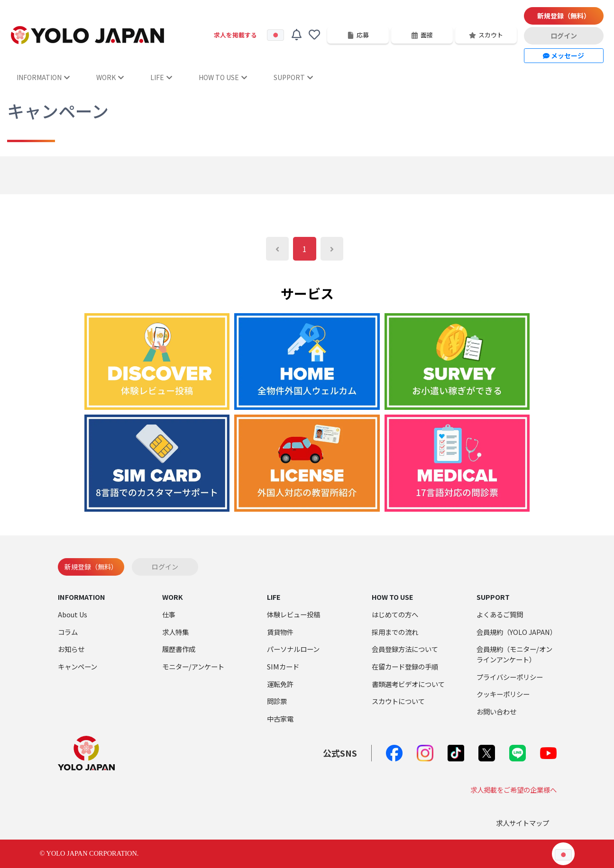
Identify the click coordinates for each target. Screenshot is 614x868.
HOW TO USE (223, 77)
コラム (68, 632)
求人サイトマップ (522, 823)
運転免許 (280, 684)
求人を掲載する (235, 35)
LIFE (161, 77)
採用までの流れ (395, 632)
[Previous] (277, 249)
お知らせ (71, 649)
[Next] (332, 249)
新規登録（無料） (564, 16)
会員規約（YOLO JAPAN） (517, 632)
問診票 (277, 701)
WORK (110, 77)
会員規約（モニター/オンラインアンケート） (514, 654)
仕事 (169, 614)
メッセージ (564, 55)
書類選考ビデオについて (408, 684)
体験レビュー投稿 (293, 614)
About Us (73, 614)
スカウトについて (398, 701)
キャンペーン (78, 666)
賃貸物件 (280, 632)
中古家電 (280, 719)
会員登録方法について (405, 649)
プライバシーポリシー (510, 677)
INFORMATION (43, 77)
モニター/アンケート (193, 666)
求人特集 (175, 632)
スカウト (486, 35)
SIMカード (283, 666)
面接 (422, 35)
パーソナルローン (293, 649)
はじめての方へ (395, 614)
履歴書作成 (179, 649)
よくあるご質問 (500, 614)
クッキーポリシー (503, 694)
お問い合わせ (496, 711)
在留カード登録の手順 (405, 666)
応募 (358, 35)
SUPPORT (293, 77)
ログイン (564, 36)
